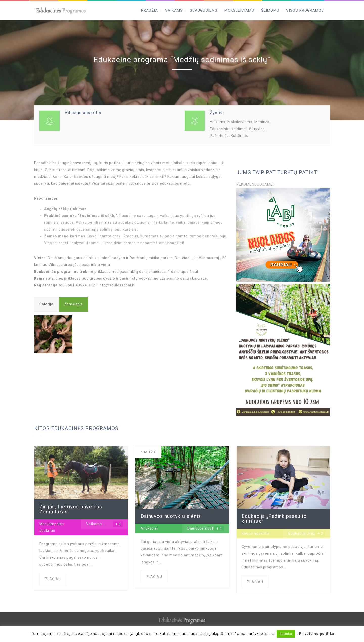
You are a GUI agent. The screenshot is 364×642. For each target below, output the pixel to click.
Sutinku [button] (286, 634)
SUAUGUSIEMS (204, 10)
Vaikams (94, 524)
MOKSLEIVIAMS (239, 10)
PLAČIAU (53, 579)
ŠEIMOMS (270, 10)
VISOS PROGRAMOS (305, 10)
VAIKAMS (174, 10)
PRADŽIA (150, 10)
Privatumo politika (317, 634)
